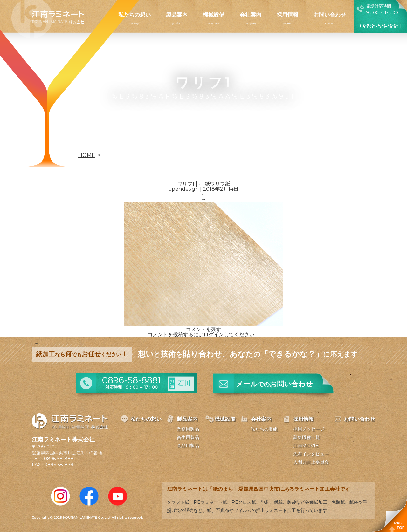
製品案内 (177, 15)
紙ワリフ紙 (214, 184)
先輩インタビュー (311, 454)
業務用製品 (188, 429)
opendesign (184, 189)
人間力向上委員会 (311, 462)
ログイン (214, 334)
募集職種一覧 (307, 437)
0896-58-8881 (60, 459)
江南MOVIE (306, 446)
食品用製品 (188, 446)
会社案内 (251, 15)
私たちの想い (135, 15)
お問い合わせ (330, 15)
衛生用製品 (188, 437)
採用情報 (287, 15)
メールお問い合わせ (274, 384)
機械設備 (214, 15)
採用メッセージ (309, 429)
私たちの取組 (264, 429)
